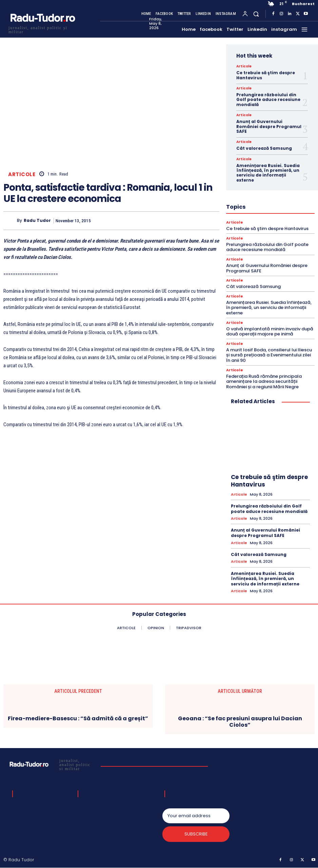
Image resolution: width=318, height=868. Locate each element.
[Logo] (42, 29)
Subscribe (196, 834)
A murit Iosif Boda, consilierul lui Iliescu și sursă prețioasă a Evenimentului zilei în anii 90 (269, 355)
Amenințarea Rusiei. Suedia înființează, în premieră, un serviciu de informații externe (268, 173)
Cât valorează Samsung (264, 148)
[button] (256, 14)
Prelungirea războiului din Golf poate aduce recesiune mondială (268, 100)
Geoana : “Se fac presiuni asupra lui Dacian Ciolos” (240, 722)
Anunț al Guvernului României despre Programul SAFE (269, 126)
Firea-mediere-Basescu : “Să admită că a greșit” (78, 719)
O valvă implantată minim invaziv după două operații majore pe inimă (270, 332)
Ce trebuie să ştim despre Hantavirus (266, 75)
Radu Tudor (37, 221)
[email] (196, 816)
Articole (22, 174)
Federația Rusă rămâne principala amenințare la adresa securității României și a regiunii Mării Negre (264, 381)
